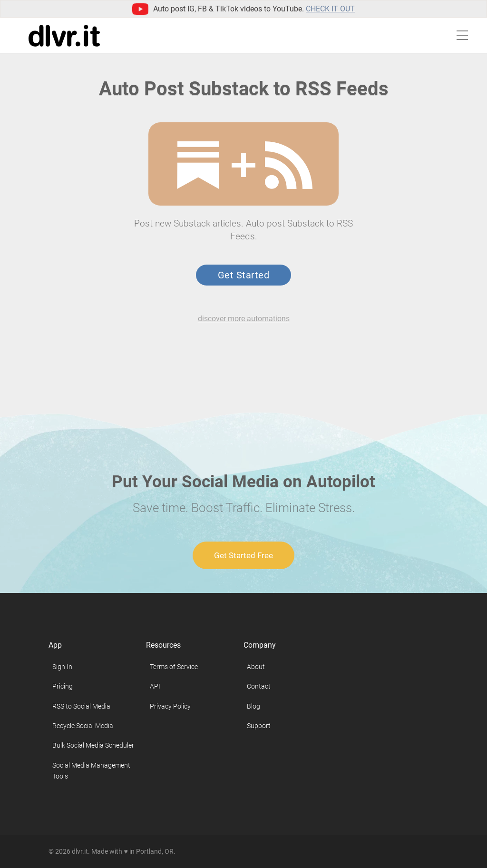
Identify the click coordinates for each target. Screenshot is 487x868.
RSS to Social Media (81, 706)
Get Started (243, 275)
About (256, 667)
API (155, 686)
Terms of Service (174, 667)
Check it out (330, 9)
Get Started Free (243, 555)
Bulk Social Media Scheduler (93, 745)
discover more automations (244, 319)
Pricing (63, 686)
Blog (253, 706)
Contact (259, 686)
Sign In (62, 667)
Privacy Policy (170, 706)
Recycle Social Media (83, 726)
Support (259, 726)
